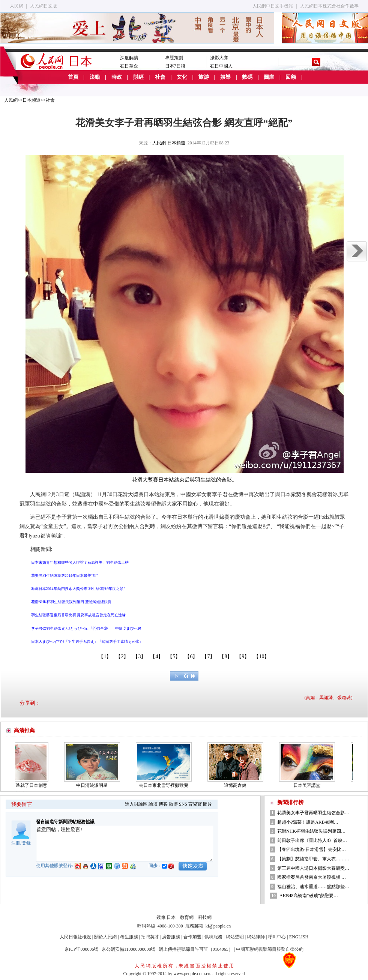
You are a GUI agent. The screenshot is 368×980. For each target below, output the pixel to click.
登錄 (26, 843)
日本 (171, 917)
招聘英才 (150, 937)
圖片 (207, 804)
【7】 (208, 657)
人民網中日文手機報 (273, 6)
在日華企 (129, 66)
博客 (163, 804)
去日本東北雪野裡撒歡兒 (166, 785)
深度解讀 (129, 58)
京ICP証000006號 (82, 949)
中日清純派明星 (94, 785)
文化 (182, 77)
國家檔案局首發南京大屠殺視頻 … (312, 877)
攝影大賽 (219, 58)
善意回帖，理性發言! (125, 844)
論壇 (153, 804)
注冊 (16, 843)
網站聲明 (235, 937)
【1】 (105, 657)
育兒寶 (195, 804)
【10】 (261, 657)
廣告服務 (171, 937)
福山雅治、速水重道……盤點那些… (313, 887)
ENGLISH (299, 937)
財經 (138, 77)
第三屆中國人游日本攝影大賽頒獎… (313, 868)
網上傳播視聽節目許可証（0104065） (196, 949)
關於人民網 (105, 937)
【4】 (157, 657)
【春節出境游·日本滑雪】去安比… (312, 849)
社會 (160, 77)
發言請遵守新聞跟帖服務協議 (65, 822)
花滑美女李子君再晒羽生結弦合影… (313, 813)
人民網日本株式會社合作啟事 (329, 6)
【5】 (174, 657)
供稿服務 (213, 937)
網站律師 (256, 937)
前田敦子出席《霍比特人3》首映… (312, 840)
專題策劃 (174, 58)
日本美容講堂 (309, 785)
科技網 (205, 917)
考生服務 (129, 937)
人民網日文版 (44, 6)
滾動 (95, 77)
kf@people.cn (218, 926)
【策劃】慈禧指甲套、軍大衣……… (313, 859)
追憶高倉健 (237, 785)
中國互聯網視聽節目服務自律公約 (270, 949)
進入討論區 (136, 804)
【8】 (226, 657)
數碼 (247, 77)
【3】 (139, 657)
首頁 (73, 77)
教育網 (187, 917)
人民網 (17, 6)
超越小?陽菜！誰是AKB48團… (308, 822)
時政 (117, 77)
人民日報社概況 (75, 937)
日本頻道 (32, 100)
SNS (183, 804)
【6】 (191, 657)
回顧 (291, 77)
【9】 (243, 657)
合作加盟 (192, 937)
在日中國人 (221, 66)
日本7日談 (175, 66)
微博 (173, 804)
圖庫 (269, 77)
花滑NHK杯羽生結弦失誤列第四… (311, 831)
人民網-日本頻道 (169, 143)
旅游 (204, 77)
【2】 (122, 657)
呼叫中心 (277, 937)
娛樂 (225, 77)
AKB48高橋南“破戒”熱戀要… (309, 896)
